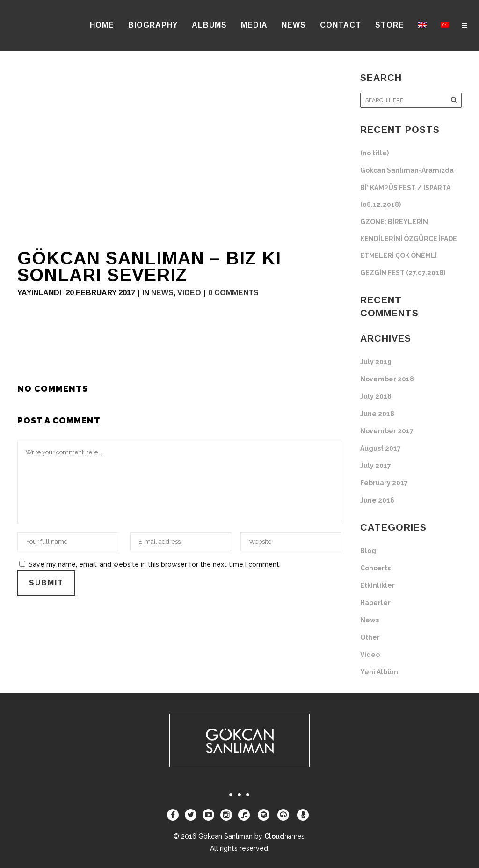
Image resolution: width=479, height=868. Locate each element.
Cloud (284, 836)
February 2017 (384, 483)
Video (189, 293)
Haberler (375, 603)
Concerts (375, 568)
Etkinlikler (377, 585)
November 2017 (387, 431)
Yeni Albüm (379, 672)
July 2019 (376, 362)
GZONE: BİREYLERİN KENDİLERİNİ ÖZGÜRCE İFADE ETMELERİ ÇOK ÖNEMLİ (409, 239)
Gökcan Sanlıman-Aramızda (407, 170)
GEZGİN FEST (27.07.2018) (403, 273)
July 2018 (376, 396)
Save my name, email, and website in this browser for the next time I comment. (155, 564)
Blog (368, 551)
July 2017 (376, 466)
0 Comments (233, 293)
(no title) (374, 153)
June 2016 (377, 500)
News (162, 293)
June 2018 (377, 414)
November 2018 (387, 379)
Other (370, 637)
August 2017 (381, 448)
